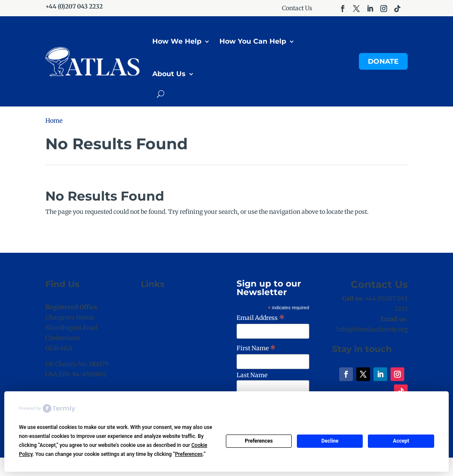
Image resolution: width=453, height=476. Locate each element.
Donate (383, 61)
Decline (330, 441)
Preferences (259, 441)
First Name (256, 348)
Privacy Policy (161, 338)
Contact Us (297, 9)
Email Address (261, 318)
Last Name (252, 375)
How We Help (177, 41)
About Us (169, 74)
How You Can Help (253, 41)
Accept (401, 441)
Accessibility (159, 307)
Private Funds (161, 358)
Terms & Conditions (169, 328)
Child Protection (164, 317)
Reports (152, 348)
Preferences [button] (189, 454)
